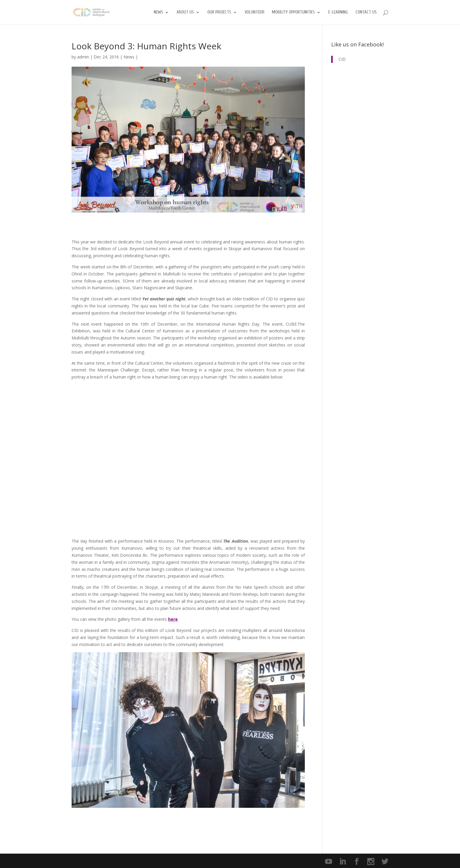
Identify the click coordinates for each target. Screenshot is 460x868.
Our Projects (219, 12)
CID (342, 59)
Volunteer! (254, 12)
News (158, 12)
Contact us (366, 12)
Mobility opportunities (293, 12)
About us (185, 12)
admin (83, 57)
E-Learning (338, 12)
